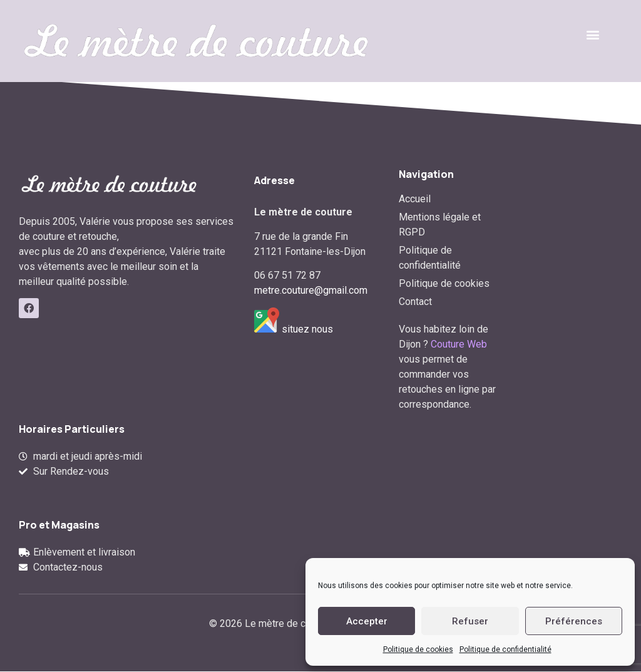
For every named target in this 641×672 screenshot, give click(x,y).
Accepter (367, 621)
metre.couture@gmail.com (311, 290)
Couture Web (459, 344)
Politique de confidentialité (505, 649)
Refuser (470, 621)
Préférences (574, 621)
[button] (593, 35)
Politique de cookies (418, 649)
